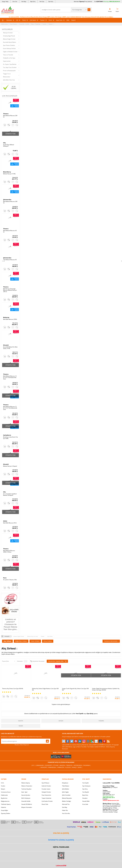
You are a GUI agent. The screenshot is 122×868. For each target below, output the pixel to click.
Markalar (9, 20)
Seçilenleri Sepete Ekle (57, 661)
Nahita (21, 721)
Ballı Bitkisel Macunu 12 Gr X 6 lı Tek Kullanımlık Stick (10, 378)
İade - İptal (24, 792)
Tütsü (24, 20)
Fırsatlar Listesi (46, 789)
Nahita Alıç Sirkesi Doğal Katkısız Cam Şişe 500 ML (45, 689)
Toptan (42, 20)
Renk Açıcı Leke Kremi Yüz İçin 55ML (10, 438)
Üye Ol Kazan (45, 783)
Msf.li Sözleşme (26, 798)
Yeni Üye (42, 1)
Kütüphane (65, 783)
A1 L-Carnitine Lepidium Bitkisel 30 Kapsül (10, 495)
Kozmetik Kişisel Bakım (10, 42)
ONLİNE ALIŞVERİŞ (61, 833)
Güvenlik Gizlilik (26, 801)
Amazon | (63, 765)
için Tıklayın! (110, 787)
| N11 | (33, 765)
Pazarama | (87, 765)
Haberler (4, 807)
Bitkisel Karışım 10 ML (9, 174)
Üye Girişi (90, 714)
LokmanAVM (61, 866)
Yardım (44, 24)
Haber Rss (65, 810)
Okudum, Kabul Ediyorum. (15, 745)
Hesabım (85, 798)
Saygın (61, 721)
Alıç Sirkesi (7, 641)
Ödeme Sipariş (26, 783)
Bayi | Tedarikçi (36, 24)
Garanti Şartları (26, 795)
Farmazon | (61, 767)
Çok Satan (33, 20)
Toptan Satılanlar (47, 798)
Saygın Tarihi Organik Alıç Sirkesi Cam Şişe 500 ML (75, 689)
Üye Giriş (51, 1)
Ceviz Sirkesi (35, 641)
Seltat (5, 521)
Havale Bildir (86, 801)
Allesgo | (69, 767)
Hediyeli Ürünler (46, 792)
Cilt (17, 20)
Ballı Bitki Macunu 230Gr (10, 319)
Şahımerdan (7, 200)
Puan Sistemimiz (46, 795)
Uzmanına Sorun (6, 792)
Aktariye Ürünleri (8, 33)
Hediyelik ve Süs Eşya (9, 58)
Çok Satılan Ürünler (47, 801)
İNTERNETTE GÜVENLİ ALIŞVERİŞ (61, 840)
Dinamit (6, 345)
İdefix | (80, 767)
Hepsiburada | (79, 765)
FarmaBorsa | (53, 767)
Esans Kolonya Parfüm (9, 48)
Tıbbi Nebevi (66, 786)
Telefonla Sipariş (6, 804)
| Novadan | (44, 767)
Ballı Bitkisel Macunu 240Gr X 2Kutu (9, 551)
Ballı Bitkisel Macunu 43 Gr (10, 231)
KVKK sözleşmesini (9, 745)
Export (73, 20)
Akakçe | (75, 767)
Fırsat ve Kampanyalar (9, 71)
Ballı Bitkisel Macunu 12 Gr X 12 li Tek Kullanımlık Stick (10, 408)
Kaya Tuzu (59, 20)
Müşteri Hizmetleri (27, 807)
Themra (6, 114)
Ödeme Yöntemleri (27, 786)
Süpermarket (7, 61)
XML (68, 20)
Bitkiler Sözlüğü (66, 801)
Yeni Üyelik (80, 714)
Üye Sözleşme (86, 786)
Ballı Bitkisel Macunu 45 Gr (10, 260)
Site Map (65, 807)
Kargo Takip (5, 1)
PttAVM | (56, 765)
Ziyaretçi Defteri (6, 813)
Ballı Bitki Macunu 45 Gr (10, 523)
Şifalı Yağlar (65, 792)
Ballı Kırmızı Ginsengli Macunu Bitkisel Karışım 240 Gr (10, 290)
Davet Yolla (45, 804)
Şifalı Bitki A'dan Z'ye (9, 80)
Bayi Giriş (33, 1)
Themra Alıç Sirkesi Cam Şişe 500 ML (13, 689)
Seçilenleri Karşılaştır (39, 661)
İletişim (51, 24)
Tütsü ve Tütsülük (8, 55)
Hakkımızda (4, 24)
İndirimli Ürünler (46, 786)
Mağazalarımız (5, 801)
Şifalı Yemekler (66, 795)
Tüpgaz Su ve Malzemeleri (7, 75)
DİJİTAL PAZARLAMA (61, 847)
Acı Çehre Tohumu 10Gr (10, 580)
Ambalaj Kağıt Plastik (9, 36)
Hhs (4, 143)
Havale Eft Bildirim (27, 804)
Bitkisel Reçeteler (67, 798)
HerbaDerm (7, 435)
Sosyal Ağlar (5, 810)
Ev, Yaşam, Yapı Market (10, 64)
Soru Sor (15, 1)
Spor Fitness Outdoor (9, 45)
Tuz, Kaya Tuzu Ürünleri (10, 67)
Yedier (21, 726)
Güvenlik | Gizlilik (24, 24)
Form (50, 20)
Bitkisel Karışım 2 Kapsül (10, 466)
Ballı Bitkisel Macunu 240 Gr (10, 116)
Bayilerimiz (4, 798)
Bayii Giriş (85, 795)
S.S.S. (3, 783)
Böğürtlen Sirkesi (21, 641)
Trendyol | (70, 765)
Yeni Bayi (24, 1)
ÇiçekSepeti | (49, 765)
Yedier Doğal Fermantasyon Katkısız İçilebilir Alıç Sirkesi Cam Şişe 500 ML (106, 689)
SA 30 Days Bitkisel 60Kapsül (9, 145)
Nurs (5, 578)
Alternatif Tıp (66, 804)
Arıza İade (85, 804)
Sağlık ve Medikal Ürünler (10, 52)
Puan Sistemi (13, 24)
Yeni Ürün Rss (66, 813)
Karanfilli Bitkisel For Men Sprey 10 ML (10, 348)
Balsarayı (6, 317)
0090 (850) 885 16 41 (109, 795)
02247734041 (100, 1)
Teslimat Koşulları (26, 789)
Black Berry (7, 172)
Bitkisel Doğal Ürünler (9, 39)
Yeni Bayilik (86, 792)
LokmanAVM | (40, 765)
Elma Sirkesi (48, 641)
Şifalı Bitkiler (66, 789)
